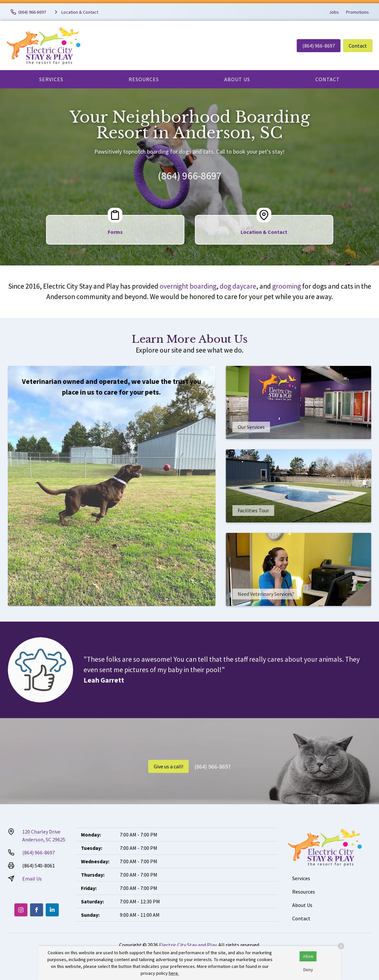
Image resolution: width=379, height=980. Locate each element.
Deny (308, 970)
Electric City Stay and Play (188, 945)
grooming (287, 286)
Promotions (357, 12)
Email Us (32, 879)
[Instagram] (21, 910)
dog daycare (238, 286)
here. (174, 973)
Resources (144, 79)
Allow (308, 956)
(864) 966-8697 (319, 46)
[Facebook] (37, 910)
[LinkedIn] (52, 910)
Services (51, 79)
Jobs (334, 12)
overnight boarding (188, 286)
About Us (237, 79)
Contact (358, 46)
